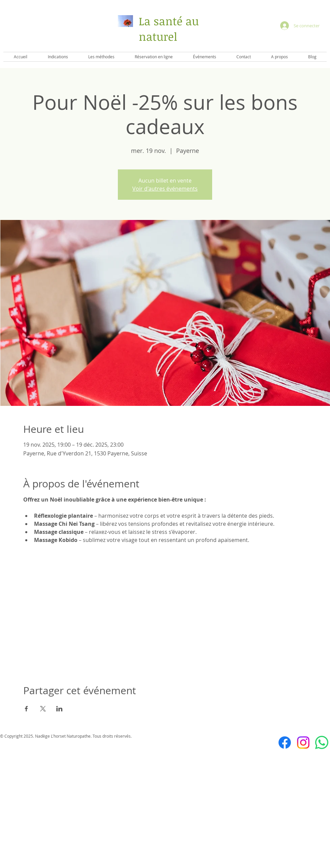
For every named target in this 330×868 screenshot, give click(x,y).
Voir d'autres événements (165, 189)
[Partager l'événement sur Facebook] (26, 709)
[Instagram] (303, 743)
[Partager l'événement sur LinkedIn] (59, 709)
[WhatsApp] (322, 743)
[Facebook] (285, 743)
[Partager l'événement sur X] (43, 709)
